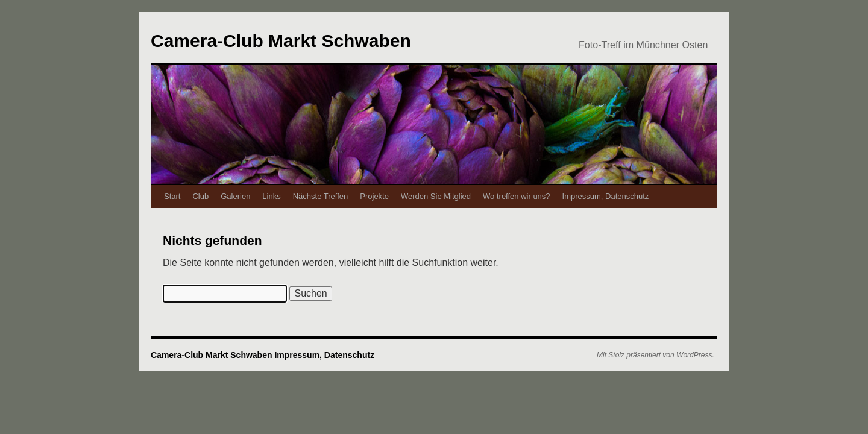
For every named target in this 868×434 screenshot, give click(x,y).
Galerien (235, 196)
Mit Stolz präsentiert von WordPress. (656, 355)
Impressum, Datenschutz (606, 196)
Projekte (374, 196)
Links (271, 196)
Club (200, 196)
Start (172, 196)
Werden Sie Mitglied (436, 196)
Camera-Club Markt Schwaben (281, 41)
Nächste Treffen (321, 196)
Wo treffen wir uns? (517, 196)
